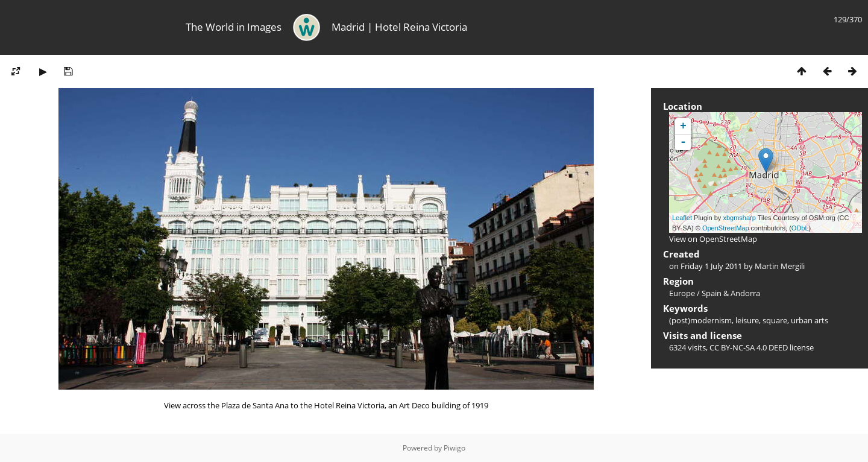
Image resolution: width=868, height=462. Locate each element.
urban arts (810, 320)
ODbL (800, 228)
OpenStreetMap (726, 228)
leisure (747, 320)
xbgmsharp (739, 218)
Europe (682, 293)
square (775, 320)
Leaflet (682, 218)
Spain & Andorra (731, 293)
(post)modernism (700, 320)
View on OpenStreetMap (713, 239)
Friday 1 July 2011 (711, 266)
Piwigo (454, 448)
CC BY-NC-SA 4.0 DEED (749, 347)
